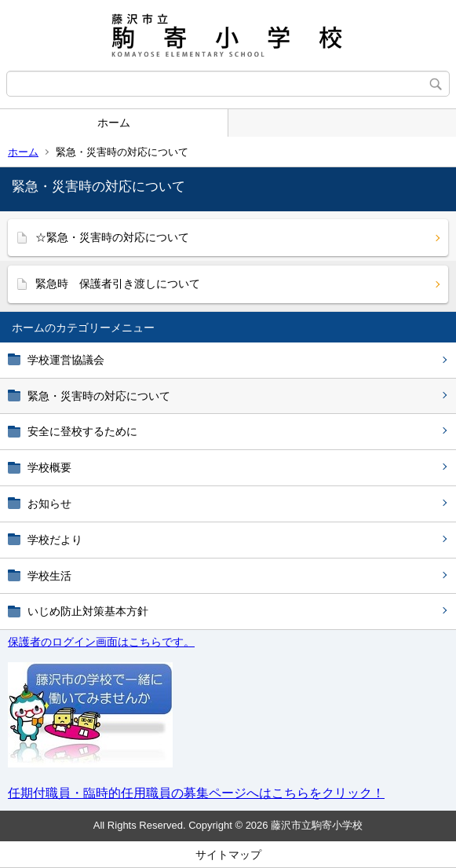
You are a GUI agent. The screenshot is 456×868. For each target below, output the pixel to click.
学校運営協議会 (66, 360)
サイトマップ (228, 855)
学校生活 (49, 576)
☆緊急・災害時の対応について (112, 237)
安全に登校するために (82, 431)
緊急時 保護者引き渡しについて (118, 284)
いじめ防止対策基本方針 (88, 611)
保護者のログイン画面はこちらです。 (101, 642)
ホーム (114, 123)
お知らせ (49, 504)
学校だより (55, 540)
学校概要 (49, 467)
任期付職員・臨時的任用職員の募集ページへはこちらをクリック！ (196, 793)
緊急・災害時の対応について (99, 396)
